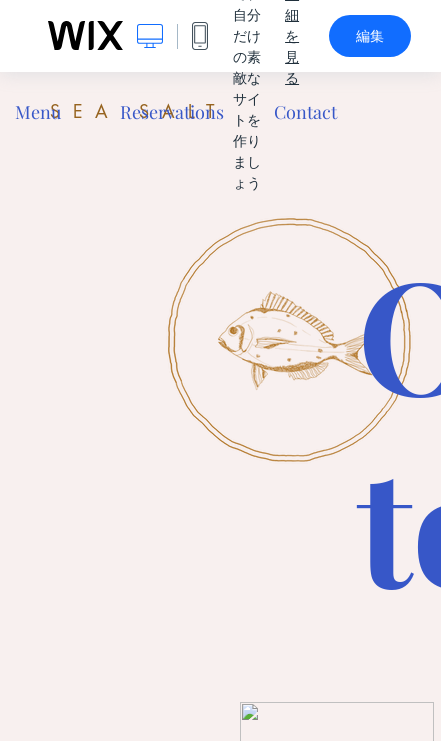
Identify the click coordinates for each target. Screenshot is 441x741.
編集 (370, 36)
